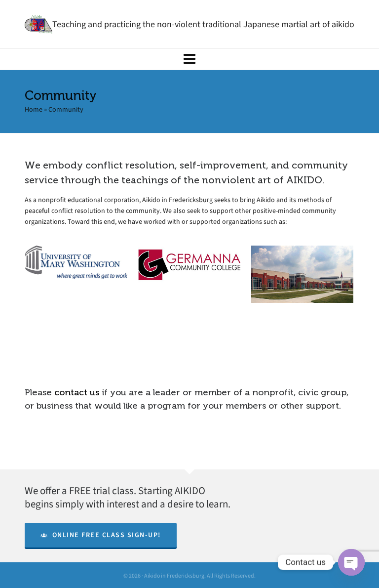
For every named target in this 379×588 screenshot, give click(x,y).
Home (34, 109)
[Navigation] (189, 59)
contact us (77, 392)
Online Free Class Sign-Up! (101, 535)
